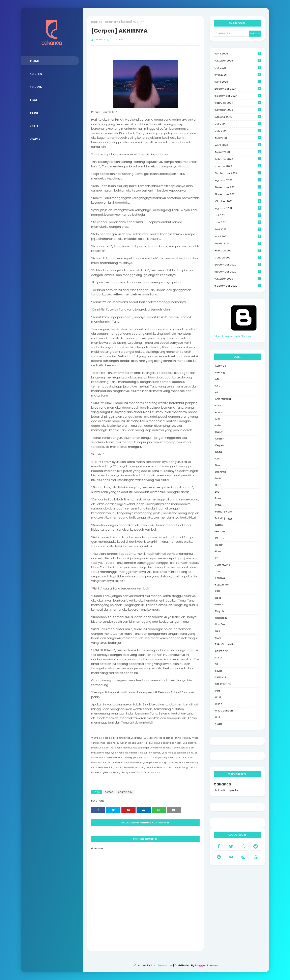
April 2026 (238, 54)
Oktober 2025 (238, 61)
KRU (217, 591)
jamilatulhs (223, 565)
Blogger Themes (206, 965)
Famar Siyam (224, 512)
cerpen (109, 792)
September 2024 (238, 96)
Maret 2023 (238, 152)
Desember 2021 (238, 187)
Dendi (219, 465)
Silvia (218, 671)
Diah (218, 478)
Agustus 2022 (238, 180)
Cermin (220, 439)
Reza (218, 638)
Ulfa (217, 691)
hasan (219, 545)
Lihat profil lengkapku (226, 790)
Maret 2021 (238, 243)
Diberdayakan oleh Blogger (244, 334)
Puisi (218, 631)
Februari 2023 (238, 159)
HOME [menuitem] (35, 61)
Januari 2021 (238, 258)
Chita (219, 452)
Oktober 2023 (238, 110)
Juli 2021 (238, 215)
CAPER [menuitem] (35, 139)
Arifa (218, 405)
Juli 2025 (238, 68)
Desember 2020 (238, 265)
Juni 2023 (238, 131)
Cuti (218, 459)
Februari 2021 (238, 251)
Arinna (219, 412)
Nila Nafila (221, 618)
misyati (219, 611)
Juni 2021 (238, 222)
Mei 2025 (238, 75)
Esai (218, 492)
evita (218, 505)
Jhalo (219, 571)
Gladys (220, 538)
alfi (217, 379)
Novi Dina (221, 624)
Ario (217, 419)
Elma (218, 485)
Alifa (218, 386)
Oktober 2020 (238, 279)
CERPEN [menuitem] (36, 74)
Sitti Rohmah (223, 684)
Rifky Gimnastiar (225, 644)
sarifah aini (112, 22)
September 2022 (238, 173)
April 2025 (238, 82)
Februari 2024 (238, 103)
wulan (219, 717)
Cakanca (99, 40)
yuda (218, 724)
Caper (219, 432)
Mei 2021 (238, 229)
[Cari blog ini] (231, 34)
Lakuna (220, 604)
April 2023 (238, 145)
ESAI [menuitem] (34, 100)
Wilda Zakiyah (224, 711)
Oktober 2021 (238, 201)
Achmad (221, 366)
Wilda (219, 704)
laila (218, 598)
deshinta (221, 472)
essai (218, 498)
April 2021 (238, 236)
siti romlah (222, 677)
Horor (218, 551)
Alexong (220, 372)
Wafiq (219, 697)
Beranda (97, 22)
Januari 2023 (238, 166)
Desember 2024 (238, 89)
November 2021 (238, 194)
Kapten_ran (222, 585)
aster (218, 425)
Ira (217, 558)
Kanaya (220, 578)
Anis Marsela (223, 399)
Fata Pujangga (224, 518)
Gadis (219, 525)
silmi (218, 664)
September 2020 (238, 286)
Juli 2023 (238, 124)
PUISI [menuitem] (34, 113)
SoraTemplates (162, 965)
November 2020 (238, 272)
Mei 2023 (238, 138)
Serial (219, 658)
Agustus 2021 (238, 208)
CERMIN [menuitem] (36, 87)
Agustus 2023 (238, 117)
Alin (217, 392)
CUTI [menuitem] (34, 126)
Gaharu (220, 532)
